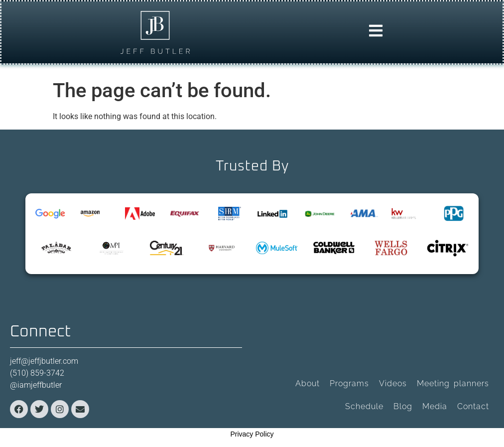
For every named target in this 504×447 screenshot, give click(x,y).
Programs (349, 383)
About (308, 383)
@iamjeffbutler (36, 385)
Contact (473, 406)
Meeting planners (453, 383)
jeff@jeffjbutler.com (44, 361)
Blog (403, 406)
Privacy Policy (252, 434)
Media (435, 406)
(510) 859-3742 (37, 373)
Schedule (364, 406)
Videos (393, 383)
